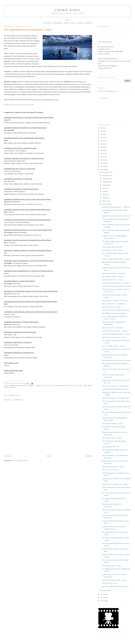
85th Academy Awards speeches (112, 247)
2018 (102, 154)
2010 (102, 601)
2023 (102, 138)
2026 (102, 128)
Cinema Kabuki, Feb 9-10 (110, 447)
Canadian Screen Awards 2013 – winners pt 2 (117, 207)
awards (31, 386)
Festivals (79, 23)
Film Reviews (47, 23)
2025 (102, 131)
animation (23, 386)
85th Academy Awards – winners (113, 250)
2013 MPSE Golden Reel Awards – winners (116, 334)
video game (87, 386)
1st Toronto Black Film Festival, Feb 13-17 (116, 389)
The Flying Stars (117, 51)
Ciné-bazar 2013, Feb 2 (110, 583)
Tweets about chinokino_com (107, 91)
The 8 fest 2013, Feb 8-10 (110, 470)
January (105, 590)
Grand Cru (113, 66)
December (106, 172)
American (14, 386)
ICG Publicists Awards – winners (113, 277)
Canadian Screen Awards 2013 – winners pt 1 (117, 216)
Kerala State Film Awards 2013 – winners (115, 283)
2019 (102, 150)
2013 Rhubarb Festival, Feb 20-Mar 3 (114, 313)
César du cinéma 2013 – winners (112, 280)
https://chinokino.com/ (105, 42)
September (106, 182)
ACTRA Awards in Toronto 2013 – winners (116, 259)
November (106, 175)
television (77, 386)
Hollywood (59, 386)
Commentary (88, 23)
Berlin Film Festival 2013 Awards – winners (116, 360)
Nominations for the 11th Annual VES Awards (19, 105)
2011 (102, 598)
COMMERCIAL (39, 386)
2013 (102, 170)
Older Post (89, 456)
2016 (102, 160)
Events (72, 23)
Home (49, 456)
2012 (102, 594)
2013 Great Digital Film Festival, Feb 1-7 (115, 586)
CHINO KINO (67, 10)
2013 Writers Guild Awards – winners (114, 337)
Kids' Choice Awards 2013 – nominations (115, 386)
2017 (102, 157)
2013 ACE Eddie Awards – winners (113, 346)
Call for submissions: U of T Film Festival (116, 398)
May (104, 195)
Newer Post (8, 456)
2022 (102, 141)
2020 (102, 147)
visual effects (10, 387)
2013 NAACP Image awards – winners (114, 580)
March (105, 201)
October (105, 179)
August (105, 185)
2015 (102, 163)
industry (69, 386)
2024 (102, 134)
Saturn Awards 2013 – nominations (113, 304)
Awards (66, 23)
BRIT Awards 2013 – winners (112, 307)
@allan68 (107, 54)
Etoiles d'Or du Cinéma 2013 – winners (115, 331)
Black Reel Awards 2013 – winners (113, 467)
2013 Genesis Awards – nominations (114, 273)
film (47, 386)
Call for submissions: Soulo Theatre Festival (116, 286)
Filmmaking (58, 23)
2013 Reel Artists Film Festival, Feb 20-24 (116, 310)
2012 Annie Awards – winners (112, 566)
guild (52, 386)
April (104, 198)
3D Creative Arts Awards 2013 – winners (115, 484)
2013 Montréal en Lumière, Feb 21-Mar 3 (115, 300)
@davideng (107, 68)
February (105, 204)
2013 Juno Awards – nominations (113, 328)
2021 (102, 144)
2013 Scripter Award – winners (112, 438)
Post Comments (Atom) (20, 460)
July (104, 188)
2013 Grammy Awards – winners (113, 423)
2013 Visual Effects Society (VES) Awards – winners (28, 30)
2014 (102, 166)
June (104, 191)
